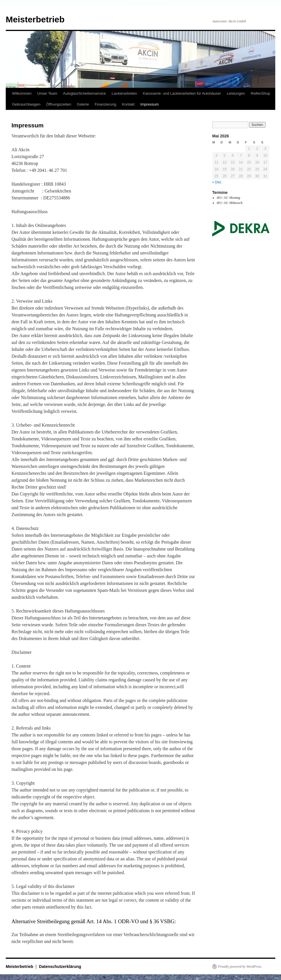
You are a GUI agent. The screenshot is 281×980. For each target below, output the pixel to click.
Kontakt (128, 104)
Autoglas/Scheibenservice (85, 93)
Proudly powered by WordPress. (240, 967)
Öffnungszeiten (59, 104)
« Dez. (217, 182)
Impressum (149, 104)
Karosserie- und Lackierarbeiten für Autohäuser (182, 93)
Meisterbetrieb (35, 19)
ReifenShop (260, 93)
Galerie (83, 104)
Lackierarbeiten (124, 93)
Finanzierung (105, 104)
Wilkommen (22, 93)
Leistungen (236, 93)
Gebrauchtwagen (26, 104)
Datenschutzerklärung (60, 967)
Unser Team (47, 93)
